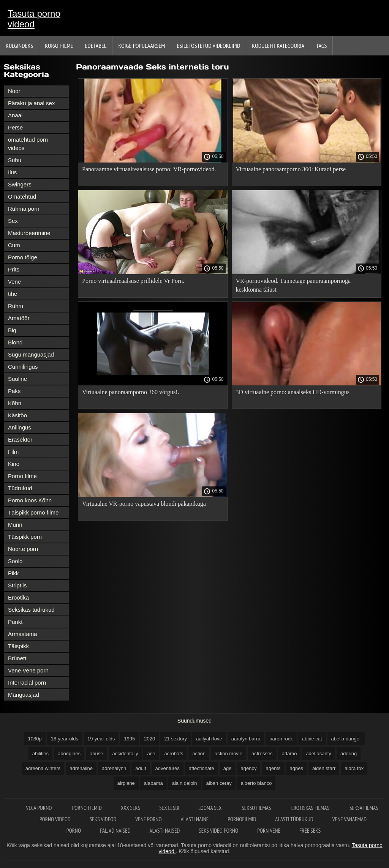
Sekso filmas (257, 808)
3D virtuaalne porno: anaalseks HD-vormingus (293, 392)
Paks (14, 391)
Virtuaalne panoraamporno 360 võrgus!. (131, 392)
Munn (15, 525)
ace (151, 754)
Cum (14, 245)
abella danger (346, 739)
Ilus (12, 172)
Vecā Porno (39, 808)
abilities (40, 754)
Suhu (15, 160)
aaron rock (281, 739)
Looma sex (210, 808)
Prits (14, 269)
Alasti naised (165, 831)
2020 (149, 739)
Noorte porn (23, 549)
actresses (262, 754)
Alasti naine (195, 819)
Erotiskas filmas (311, 808)
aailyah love (209, 739)
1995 (129, 739)
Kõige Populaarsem (142, 46)
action (199, 754)
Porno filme (22, 476)
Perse (15, 127)
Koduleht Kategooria (278, 46)
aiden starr (324, 768)
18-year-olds (65, 739)
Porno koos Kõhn (30, 500)
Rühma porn (24, 209)
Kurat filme (59, 46)
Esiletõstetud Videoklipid (209, 46)
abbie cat (312, 739)
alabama (153, 783)
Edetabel (96, 46)
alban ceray (219, 783)
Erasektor (20, 440)
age (228, 768)
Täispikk (18, 646)
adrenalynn (114, 768)
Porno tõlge (23, 257)
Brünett (17, 658)
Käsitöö (17, 415)
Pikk (13, 573)
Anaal (15, 115)
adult (141, 768)
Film (13, 452)
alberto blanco (256, 783)
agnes (296, 768)
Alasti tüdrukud (294, 819)
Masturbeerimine (29, 233)
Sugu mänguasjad (31, 354)
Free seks (310, 831)
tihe (13, 294)
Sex (13, 221)
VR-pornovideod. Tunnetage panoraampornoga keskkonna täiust (293, 285)
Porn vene (269, 831)
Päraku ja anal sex (31, 103)
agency (249, 768)
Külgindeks (19, 46)
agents (273, 768)
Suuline (17, 379)
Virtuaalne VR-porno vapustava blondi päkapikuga (144, 504)
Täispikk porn (25, 537)
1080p (35, 739)
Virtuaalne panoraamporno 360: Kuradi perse (291, 169)
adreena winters (43, 768)
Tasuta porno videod (34, 19)
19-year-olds (101, 739)
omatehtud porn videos (28, 144)
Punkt (15, 622)
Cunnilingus (23, 367)
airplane (126, 783)
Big (12, 330)
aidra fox (354, 768)
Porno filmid (87, 808)
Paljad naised (115, 831)
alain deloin (185, 783)
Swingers (20, 184)
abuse (96, 754)
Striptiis (17, 585)
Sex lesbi (169, 808)
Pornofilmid (242, 819)
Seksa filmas (364, 808)
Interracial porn (27, 683)
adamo (289, 754)
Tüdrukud (20, 488)
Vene (14, 282)
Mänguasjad (24, 695)
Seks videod (103, 819)
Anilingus (20, 427)
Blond (15, 342)
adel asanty (319, 754)
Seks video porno (218, 831)
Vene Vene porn (28, 670)
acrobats (174, 754)
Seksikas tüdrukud (31, 610)
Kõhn (15, 403)
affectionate (202, 768)
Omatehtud (22, 196)
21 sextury (176, 739)
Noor (14, 91)
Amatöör (19, 318)
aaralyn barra (246, 739)
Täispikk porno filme (33, 512)
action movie (228, 754)
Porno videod (55, 819)
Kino (14, 464)
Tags (321, 46)
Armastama (23, 634)
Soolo (15, 561)
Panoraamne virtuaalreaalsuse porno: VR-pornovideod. (149, 169)
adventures (168, 768)
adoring (349, 754)
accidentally (125, 754)
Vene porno (148, 819)
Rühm (16, 306)
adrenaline (81, 768)
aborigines (69, 754)
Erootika (18, 597)
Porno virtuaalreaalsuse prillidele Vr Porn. (133, 281)
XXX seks (130, 808)
